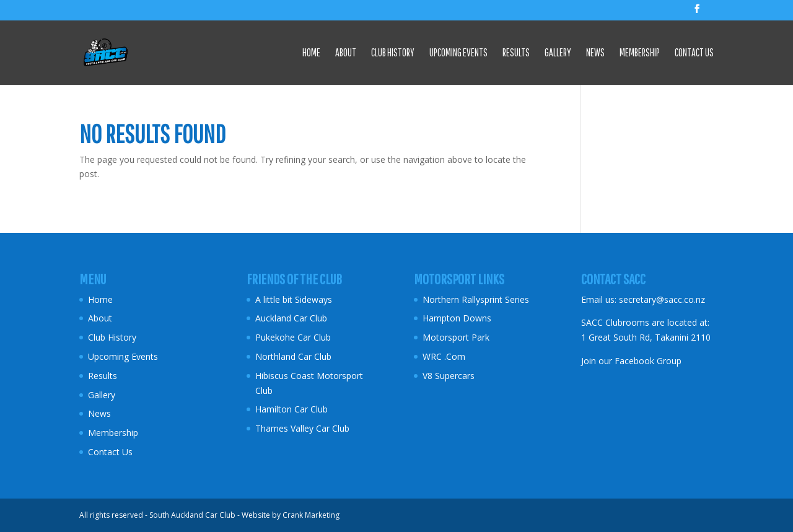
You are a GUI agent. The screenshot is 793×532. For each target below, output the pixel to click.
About (346, 53)
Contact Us (694, 53)
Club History (393, 53)
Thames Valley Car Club (302, 428)
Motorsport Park (456, 337)
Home (311, 53)
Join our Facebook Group (631, 361)
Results (516, 53)
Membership (640, 53)
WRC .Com (444, 356)
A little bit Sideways (294, 299)
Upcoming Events (458, 53)
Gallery (558, 53)
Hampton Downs (457, 318)
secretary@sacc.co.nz (662, 299)
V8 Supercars (449, 376)
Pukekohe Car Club (293, 337)
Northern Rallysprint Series (476, 299)
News (595, 53)
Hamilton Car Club (291, 409)
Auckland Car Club (291, 318)
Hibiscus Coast (285, 376)
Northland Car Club (293, 356)
